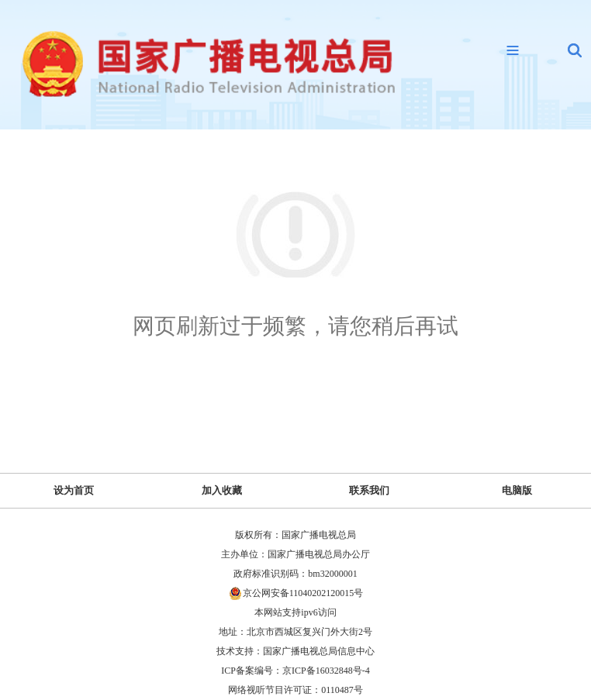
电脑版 (517, 490)
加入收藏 (222, 490)
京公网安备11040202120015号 (303, 593)
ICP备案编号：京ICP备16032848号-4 (295, 671)
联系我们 (369, 490)
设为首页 (74, 490)
